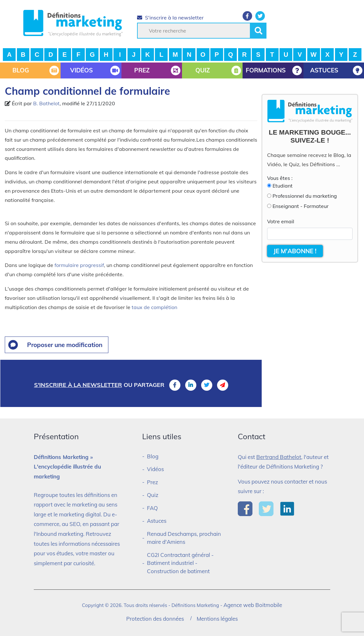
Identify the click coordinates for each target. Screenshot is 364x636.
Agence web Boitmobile (253, 605)
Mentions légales (217, 619)
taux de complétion (154, 307)
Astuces (157, 521)
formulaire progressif (79, 265)
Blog (153, 456)
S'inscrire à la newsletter (170, 18)
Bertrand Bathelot (279, 457)
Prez (153, 482)
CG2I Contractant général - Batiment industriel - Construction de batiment (180, 563)
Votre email (281, 221)
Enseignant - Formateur (301, 206)
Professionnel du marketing (305, 196)
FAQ (152, 508)
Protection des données (155, 619)
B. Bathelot (46, 103)
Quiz (153, 495)
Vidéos (155, 469)
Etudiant (283, 186)
